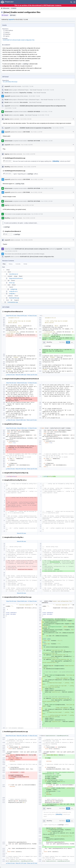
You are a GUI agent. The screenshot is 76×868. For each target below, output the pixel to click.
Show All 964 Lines (22, 428)
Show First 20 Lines (11, 316)
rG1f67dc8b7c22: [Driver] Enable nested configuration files (19, 40)
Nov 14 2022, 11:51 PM (47, 188)
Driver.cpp (12, 283)
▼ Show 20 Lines (32, 316)
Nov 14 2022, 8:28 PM (27, 145)
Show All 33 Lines (21, 533)
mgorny (7, 36)
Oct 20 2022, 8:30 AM (26, 119)
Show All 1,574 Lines (21, 863)
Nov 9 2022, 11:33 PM (36, 132)
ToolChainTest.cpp (14, 298)
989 (5, 234)
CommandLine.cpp (13, 302)
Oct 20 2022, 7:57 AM (47, 112)
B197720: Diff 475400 (34, 201)
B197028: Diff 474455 (34, 141)
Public (14, 15)
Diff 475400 (27, 192)
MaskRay (8, 34)
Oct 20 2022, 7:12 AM (28, 86)
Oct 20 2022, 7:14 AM (11, 108)
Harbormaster (9, 112)
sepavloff (11, 19)
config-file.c (12, 294)
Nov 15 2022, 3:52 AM (47, 201)
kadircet (7, 32)
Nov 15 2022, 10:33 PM (11, 251)
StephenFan (23, 93)
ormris (22, 115)
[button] (74, 2)
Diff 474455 (27, 132)
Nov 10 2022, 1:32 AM (47, 141)
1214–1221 (7, 161)
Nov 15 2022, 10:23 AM (29, 218)
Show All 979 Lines (22, 316)
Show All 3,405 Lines (21, 375)
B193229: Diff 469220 (34, 112)
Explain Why (67, 249)
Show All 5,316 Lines (21, 469)
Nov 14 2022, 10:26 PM (30, 167)
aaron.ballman (9, 30)
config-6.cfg (14, 289)
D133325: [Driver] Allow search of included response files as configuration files (43, 106)
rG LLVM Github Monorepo (10, 82)
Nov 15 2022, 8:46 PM (27, 240)
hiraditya (30, 93)
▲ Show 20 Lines (10, 375)
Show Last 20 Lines (32, 375)
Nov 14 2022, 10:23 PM (29, 154)
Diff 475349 (27, 179)
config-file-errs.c (13, 291)
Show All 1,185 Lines (22, 736)
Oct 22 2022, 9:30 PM (58, 128)
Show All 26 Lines (21, 593)
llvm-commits (24, 102)
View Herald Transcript (36, 90)
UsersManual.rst (14, 274)
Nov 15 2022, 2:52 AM (36, 192)
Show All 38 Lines (21, 541)
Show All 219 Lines (22, 383)
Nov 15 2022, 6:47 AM (28, 205)
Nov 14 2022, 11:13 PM (37, 179)
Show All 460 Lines (21, 420)
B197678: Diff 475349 (34, 188)
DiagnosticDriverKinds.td (16, 278)
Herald (6, 90)
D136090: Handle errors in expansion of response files (36, 128)
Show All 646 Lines (22, 601)
